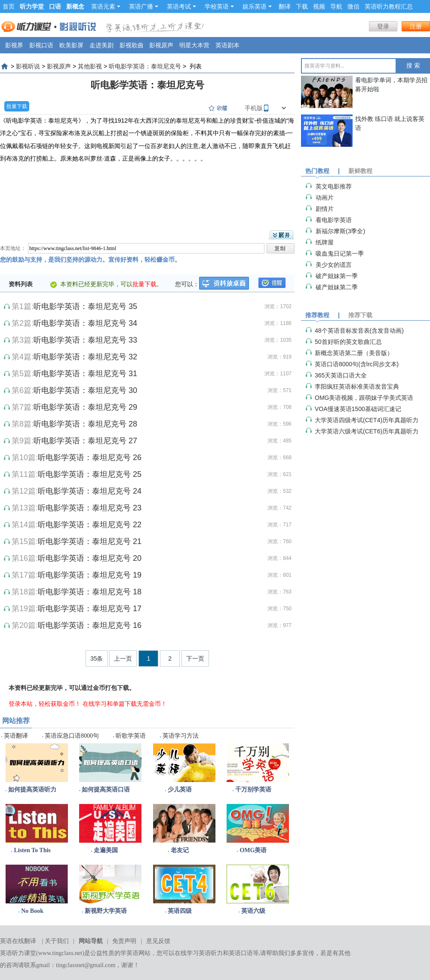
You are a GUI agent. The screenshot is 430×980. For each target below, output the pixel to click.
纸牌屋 (325, 242)
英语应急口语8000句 (72, 736)
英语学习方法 (181, 736)
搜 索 (413, 66)
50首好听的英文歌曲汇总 (348, 342)
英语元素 (106, 6)
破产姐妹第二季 (337, 287)
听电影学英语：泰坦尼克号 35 (85, 306)
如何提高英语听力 (32, 790)
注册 (416, 26)
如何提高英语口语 (106, 790)
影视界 (14, 45)
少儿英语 (180, 790)
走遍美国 (106, 850)
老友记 (180, 850)
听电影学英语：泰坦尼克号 (145, 66)
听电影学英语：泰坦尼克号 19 (90, 575)
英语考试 (181, 6)
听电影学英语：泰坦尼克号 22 (90, 525)
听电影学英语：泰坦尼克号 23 (90, 508)
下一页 (195, 658)
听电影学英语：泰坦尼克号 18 (90, 592)
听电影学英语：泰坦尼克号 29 (85, 407)
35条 (97, 658)
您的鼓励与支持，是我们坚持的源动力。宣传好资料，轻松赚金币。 (90, 260)
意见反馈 (158, 941)
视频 (319, 6)
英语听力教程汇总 (389, 6)
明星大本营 (194, 45)
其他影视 (90, 66)
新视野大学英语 (106, 911)
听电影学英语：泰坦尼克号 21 (90, 541)
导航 (336, 6)
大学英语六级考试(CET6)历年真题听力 (367, 431)
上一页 (123, 658)
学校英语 (219, 6)
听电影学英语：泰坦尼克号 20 (90, 558)
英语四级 (180, 911)
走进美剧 (101, 45)
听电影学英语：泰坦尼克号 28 (85, 424)
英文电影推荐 (334, 186)
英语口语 (241, 953)
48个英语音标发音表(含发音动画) (359, 331)
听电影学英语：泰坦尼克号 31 (85, 374)
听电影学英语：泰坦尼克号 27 (85, 441)
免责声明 (124, 941)
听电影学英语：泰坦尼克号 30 (85, 390)
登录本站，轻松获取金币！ (45, 704)
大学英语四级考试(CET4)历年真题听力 (367, 420)
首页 (9, 6)
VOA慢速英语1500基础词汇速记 (358, 409)
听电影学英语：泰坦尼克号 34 (85, 323)
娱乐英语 (257, 6)
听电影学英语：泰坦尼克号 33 (85, 340)
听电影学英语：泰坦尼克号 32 (85, 357)
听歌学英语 (131, 736)
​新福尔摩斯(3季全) (340, 231)
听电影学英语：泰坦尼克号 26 (90, 458)
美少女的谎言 (334, 265)
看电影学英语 (334, 220)
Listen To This (32, 850)
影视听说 (28, 66)
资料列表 (21, 284)
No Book (32, 911)
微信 (353, 6)
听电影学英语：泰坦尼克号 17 (90, 609)
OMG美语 (253, 850)
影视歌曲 (132, 45)
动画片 (325, 198)
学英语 (129, 953)
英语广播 (144, 6)
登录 (383, 26)
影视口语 (41, 45)
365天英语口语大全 (341, 375)
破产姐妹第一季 (337, 276)
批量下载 (17, 106)
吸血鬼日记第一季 (340, 254)
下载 (302, 6)
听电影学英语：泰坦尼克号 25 (90, 474)
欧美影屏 (71, 45)
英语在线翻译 (18, 941)
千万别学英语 (253, 790)
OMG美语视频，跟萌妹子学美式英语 (364, 398)
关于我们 (57, 941)
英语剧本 (227, 45)
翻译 (285, 6)
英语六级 (253, 911)
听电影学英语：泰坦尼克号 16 (90, 625)
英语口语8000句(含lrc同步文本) (357, 364)
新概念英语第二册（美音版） (354, 353)
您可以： (187, 284)
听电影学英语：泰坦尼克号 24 (90, 491)
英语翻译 (16, 736)
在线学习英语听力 (199, 953)
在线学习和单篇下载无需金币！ (125, 704)
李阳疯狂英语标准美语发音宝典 (357, 386)
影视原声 (161, 45)
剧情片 (325, 209)
